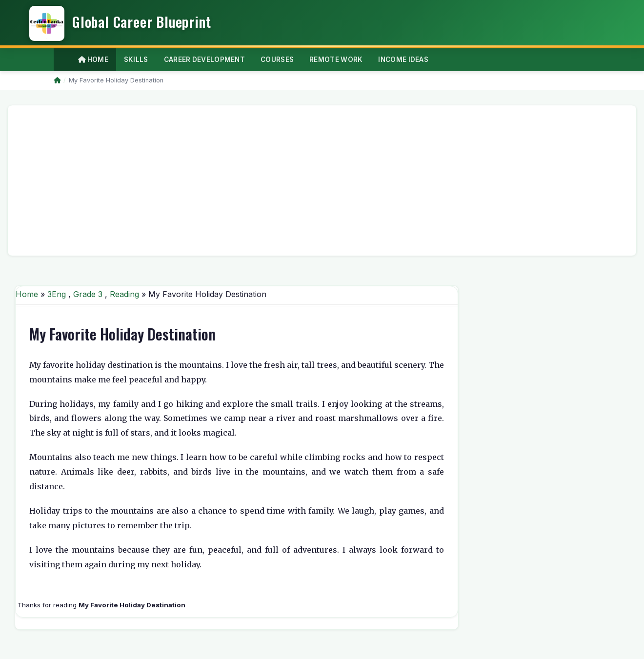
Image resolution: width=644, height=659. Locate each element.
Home (93, 60)
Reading (124, 294)
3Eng (57, 294)
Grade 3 (88, 294)
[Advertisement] (308, 180)
